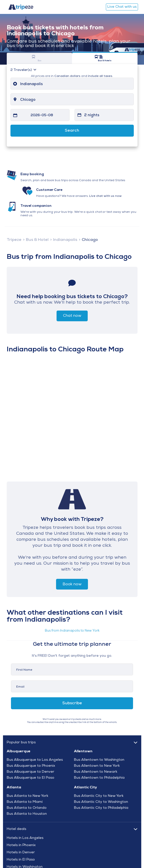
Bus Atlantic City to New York (99, 796)
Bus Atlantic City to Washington (101, 802)
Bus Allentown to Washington (99, 760)
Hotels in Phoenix (21, 845)
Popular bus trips (21, 742)
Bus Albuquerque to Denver (31, 772)
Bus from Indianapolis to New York (72, 631)
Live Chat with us (122, 7)
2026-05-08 (42, 115)
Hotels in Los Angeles (25, 838)
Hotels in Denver (21, 853)
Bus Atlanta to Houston (27, 814)
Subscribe (72, 703)
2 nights (92, 115)
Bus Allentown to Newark (96, 772)
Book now (72, 584)
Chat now (72, 316)
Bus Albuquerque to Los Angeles (35, 760)
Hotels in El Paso (21, 860)
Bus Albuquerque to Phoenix (31, 766)
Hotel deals (16, 829)
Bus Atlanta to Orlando (27, 808)
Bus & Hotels (99, 58)
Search (72, 131)
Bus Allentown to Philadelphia (99, 778)
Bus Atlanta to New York (28, 796)
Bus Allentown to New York (97, 766)
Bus (34, 58)
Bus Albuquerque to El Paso (31, 778)
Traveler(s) (22, 70)
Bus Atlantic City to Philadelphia (101, 808)
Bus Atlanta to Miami (25, 802)
